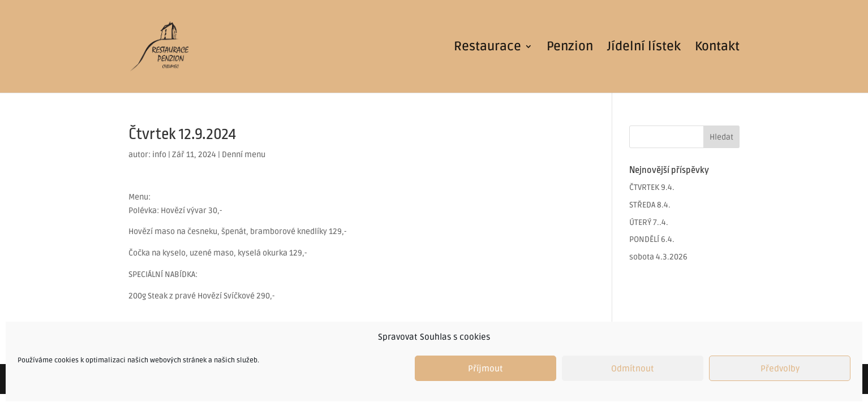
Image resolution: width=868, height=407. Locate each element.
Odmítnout (633, 369)
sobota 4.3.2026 (658, 257)
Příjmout (485, 369)
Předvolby (780, 369)
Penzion (570, 48)
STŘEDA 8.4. (650, 205)
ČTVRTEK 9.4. (652, 187)
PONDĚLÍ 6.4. (652, 239)
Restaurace (487, 48)
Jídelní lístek (644, 48)
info (159, 155)
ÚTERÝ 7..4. (649, 222)
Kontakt (717, 48)
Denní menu (244, 155)
